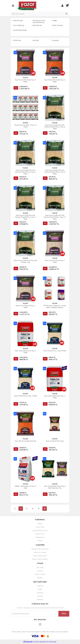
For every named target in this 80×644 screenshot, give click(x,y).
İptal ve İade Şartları (40, 556)
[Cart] (67, 6)
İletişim (40, 524)
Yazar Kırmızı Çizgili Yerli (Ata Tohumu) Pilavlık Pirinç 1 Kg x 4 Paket (25, 172)
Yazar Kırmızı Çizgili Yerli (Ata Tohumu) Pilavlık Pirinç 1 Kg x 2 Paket (25, 217)
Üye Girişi (40, 571)
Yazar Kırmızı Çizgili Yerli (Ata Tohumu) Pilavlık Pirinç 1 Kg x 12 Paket (55, 217)
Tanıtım (40, 541)
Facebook (40, 586)
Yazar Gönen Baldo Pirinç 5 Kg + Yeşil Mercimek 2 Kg (55, 487)
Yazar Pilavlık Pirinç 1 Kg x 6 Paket (55, 351)
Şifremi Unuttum (40, 574)
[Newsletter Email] (35, 614)
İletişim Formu (40, 534)
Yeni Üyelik (40, 568)
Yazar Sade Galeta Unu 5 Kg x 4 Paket (25, 352)
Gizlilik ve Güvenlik (40, 552)
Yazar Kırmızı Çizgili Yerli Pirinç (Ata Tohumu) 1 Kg (25, 261)
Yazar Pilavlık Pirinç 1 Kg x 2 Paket (25, 396)
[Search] (40, 14)
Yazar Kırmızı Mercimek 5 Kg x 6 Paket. (25, 81)
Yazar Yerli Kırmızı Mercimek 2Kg (25, 441)
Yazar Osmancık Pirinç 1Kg (55, 441)
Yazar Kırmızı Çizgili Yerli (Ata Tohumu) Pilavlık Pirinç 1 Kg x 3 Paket (55, 172)
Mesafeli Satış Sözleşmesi (40, 549)
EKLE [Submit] (64, 614)
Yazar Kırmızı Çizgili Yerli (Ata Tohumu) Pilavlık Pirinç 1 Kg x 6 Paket (55, 127)
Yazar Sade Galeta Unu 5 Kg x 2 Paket (55, 397)
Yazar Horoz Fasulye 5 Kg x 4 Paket (55, 261)
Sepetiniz (40, 578)
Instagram (40, 593)
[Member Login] (62, 6)
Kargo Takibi (40, 527)
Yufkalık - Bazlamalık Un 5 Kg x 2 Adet (25, 487)
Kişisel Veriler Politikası (40, 559)
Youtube (40, 596)
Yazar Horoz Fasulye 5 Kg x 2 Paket (25, 307)
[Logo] (27, 6)
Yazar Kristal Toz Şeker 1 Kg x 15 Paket (25, 126)
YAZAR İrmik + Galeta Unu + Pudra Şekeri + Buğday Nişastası (55, 307)
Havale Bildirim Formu (40, 531)
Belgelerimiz (40, 537)
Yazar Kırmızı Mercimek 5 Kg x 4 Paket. (55, 81)
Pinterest (40, 600)
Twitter (40, 589)
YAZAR (25, 78)
